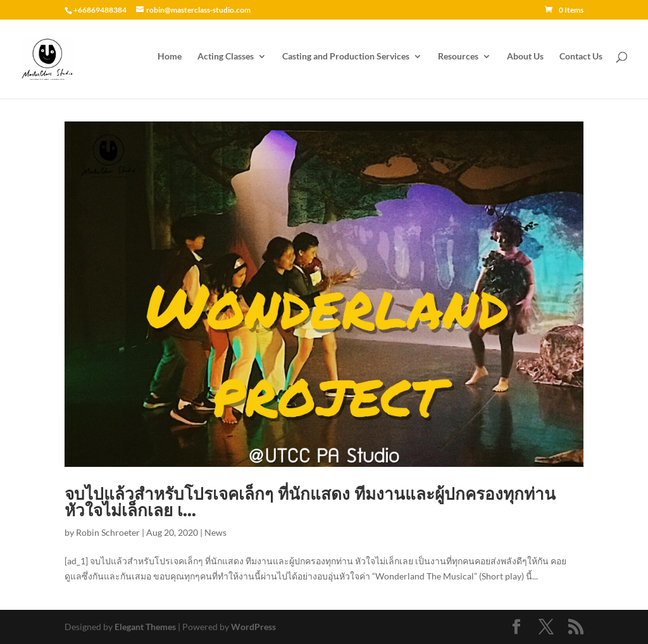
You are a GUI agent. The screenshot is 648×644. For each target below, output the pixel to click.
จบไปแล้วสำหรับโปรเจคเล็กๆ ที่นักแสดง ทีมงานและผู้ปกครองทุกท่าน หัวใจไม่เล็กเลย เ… (310, 502)
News (215, 532)
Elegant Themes (145, 627)
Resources (458, 62)
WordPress (253, 627)
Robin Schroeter (108, 532)
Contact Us (581, 62)
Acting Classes (226, 62)
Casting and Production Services (346, 62)
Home (170, 62)
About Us (525, 62)
